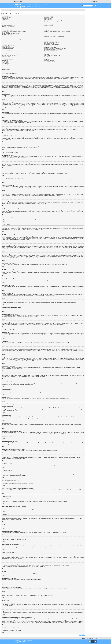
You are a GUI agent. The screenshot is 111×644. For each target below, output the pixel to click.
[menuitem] (21, 1)
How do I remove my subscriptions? (50, 52)
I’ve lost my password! (6, 24)
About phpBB (5, 606)
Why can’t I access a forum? (7, 50)
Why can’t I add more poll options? (8, 47)
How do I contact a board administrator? (51, 64)
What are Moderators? (48, 18)
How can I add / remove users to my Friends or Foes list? (54, 36)
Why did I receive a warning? (7, 52)
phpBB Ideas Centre (54, 612)
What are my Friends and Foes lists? (51, 35)
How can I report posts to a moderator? (9, 53)
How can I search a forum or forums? (51, 40)
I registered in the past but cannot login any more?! (11, 23)
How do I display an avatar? (7, 37)
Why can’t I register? (6, 20)
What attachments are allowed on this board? (52, 56)
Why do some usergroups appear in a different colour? (54, 23)
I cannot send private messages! (50, 29)
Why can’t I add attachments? (7, 51)
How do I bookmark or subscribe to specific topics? (53, 50)
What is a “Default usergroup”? (49, 24)
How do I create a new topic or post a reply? (10, 43)
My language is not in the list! (7, 35)
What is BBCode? (5, 60)
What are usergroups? (48, 20)
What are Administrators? (49, 17)
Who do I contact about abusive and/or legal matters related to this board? (57, 63)
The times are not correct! (7, 32)
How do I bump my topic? (6, 56)
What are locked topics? (6, 68)
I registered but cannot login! (7, 21)
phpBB (38, 188)
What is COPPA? (5, 18)
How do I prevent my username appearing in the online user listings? (14, 31)
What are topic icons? (6, 69)
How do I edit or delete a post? (7, 44)
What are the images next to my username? (10, 36)
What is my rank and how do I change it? (9, 38)
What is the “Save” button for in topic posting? (10, 54)
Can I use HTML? (5, 61)
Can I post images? (5, 64)
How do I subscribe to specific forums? (51, 51)
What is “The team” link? (48, 25)
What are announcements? (7, 66)
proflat (17, 642)
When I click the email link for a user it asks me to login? (12, 39)
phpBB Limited (34, 604)
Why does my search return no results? (51, 41)
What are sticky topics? (6, 67)
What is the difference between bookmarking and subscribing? (55, 48)
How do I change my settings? (7, 30)
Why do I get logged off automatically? (9, 25)
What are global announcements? (8, 65)
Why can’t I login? (5, 22)
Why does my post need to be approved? (9, 55)
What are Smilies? (5, 63)
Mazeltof (21, 642)
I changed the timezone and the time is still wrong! (11, 34)
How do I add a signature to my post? (9, 45)
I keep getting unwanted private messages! (52, 30)
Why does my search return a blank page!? (52, 42)
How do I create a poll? (6, 46)
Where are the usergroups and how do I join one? (53, 21)
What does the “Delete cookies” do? (8, 26)
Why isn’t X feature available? (49, 62)
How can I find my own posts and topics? (51, 45)
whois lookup (4, 620)
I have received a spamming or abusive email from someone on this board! (57, 31)
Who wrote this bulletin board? (49, 61)
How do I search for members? (49, 43)
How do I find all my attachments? (50, 57)
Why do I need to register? (7, 17)
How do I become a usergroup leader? (51, 22)
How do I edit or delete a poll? (7, 49)
